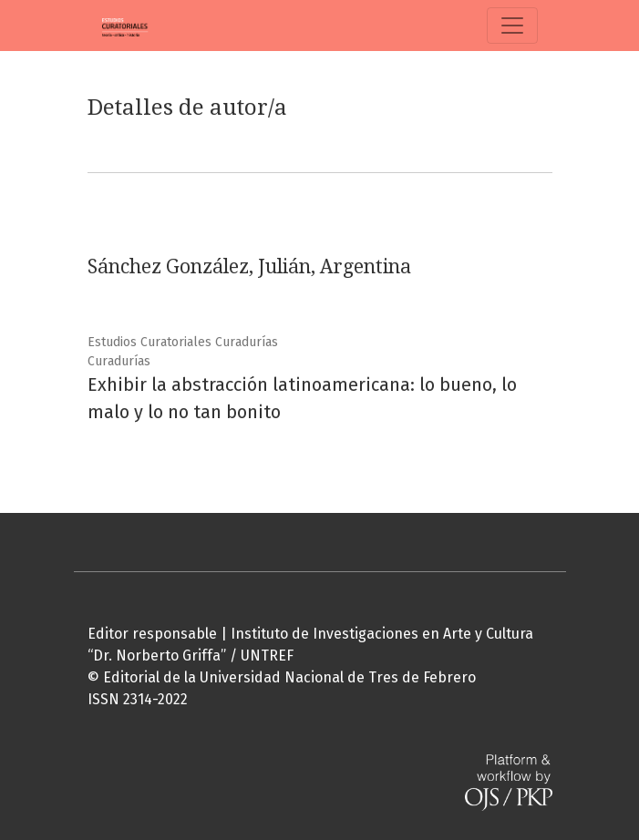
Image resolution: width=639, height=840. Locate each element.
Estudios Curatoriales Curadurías (183, 342)
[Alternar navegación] (512, 26)
